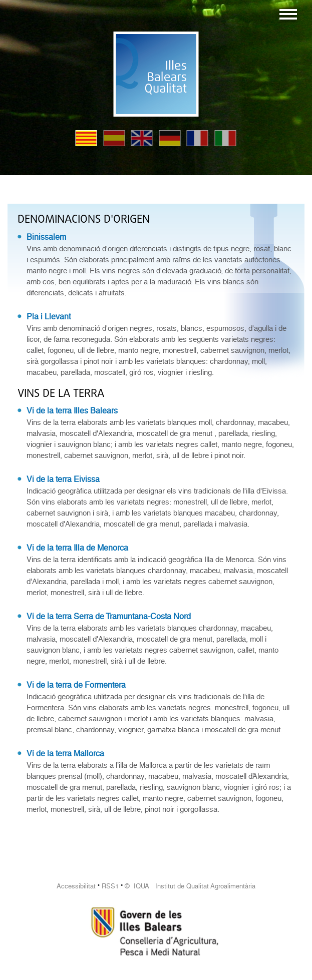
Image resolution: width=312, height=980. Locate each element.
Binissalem (46, 237)
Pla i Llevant (49, 317)
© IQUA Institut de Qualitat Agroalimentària (190, 886)
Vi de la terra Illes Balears (72, 411)
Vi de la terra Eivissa (63, 479)
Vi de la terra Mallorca (65, 754)
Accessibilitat (76, 886)
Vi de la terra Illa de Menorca (77, 548)
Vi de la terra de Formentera (76, 685)
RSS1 (110, 886)
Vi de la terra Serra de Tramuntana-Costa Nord (109, 616)
